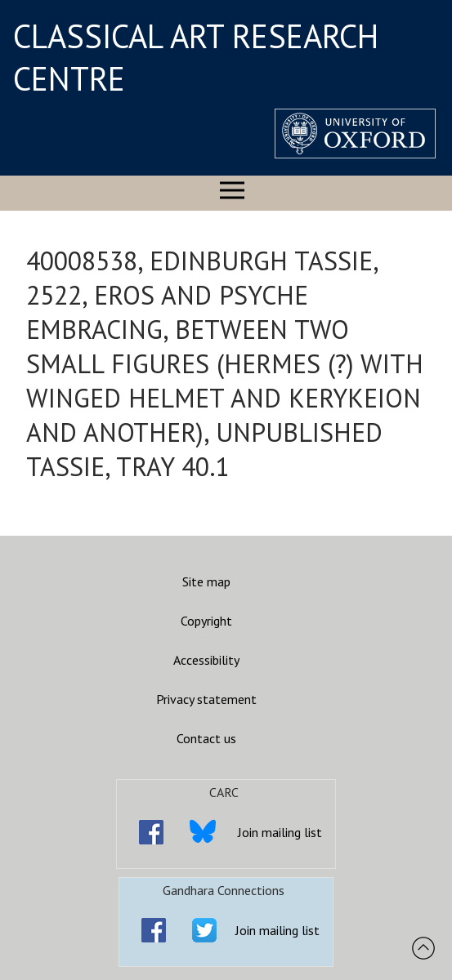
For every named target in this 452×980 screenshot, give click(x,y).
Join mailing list (280, 832)
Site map (206, 581)
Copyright (206, 621)
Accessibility (206, 660)
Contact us (206, 738)
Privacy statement (206, 699)
